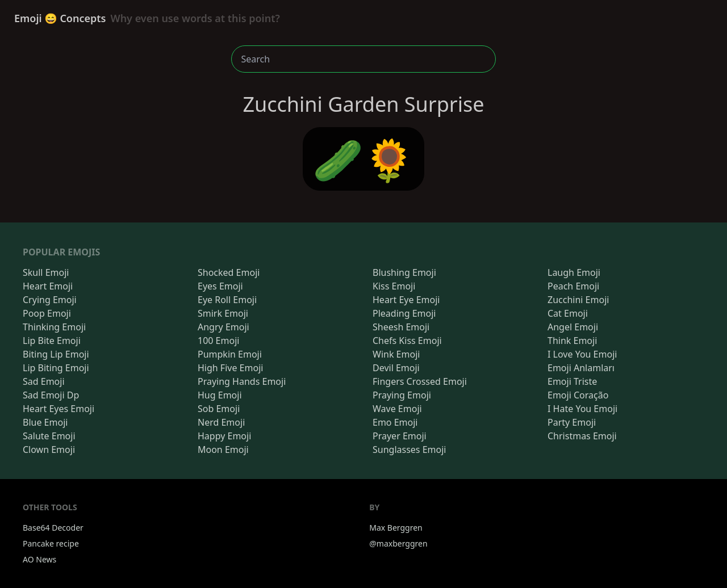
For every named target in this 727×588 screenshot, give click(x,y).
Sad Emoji (44, 381)
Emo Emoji (395, 422)
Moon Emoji (223, 450)
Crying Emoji (50, 300)
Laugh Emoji (574, 272)
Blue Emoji (45, 422)
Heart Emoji (48, 286)
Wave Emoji (397, 409)
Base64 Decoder (53, 528)
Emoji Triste (572, 381)
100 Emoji (218, 341)
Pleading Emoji (404, 313)
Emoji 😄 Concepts (147, 18)
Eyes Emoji (220, 286)
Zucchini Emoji (578, 300)
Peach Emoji (573, 286)
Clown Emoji (49, 450)
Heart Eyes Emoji (59, 409)
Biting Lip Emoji (56, 354)
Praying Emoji (402, 395)
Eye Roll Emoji (227, 300)
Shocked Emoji (229, 272)
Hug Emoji (220, 395)
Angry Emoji (223, 327)
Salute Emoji (49, 436)
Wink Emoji (396, 354)
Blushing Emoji (404, 272)
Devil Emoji (396, 368)
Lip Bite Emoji (52, 341)
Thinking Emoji (54, 327)
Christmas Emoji (582, 436)
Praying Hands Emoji (242, 381)
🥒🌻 (363, 159)
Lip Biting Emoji (56, 368)
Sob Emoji (219, 409)
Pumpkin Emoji (230, 354)
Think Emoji (572, 341)
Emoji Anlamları (581, 368)
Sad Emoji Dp (51, 395)
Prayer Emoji (400, 436)
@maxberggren (398, 543)
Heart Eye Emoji (406, 300)
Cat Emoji (568, 313)
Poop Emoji (47, 313)
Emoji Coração (578, 395)
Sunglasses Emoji (409, 450)
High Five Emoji (230, 368)
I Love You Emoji (582, 354)
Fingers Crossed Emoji (420, 381)
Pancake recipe (51, 543)
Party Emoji (572, 422)
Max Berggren (396, 528)
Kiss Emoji (394, 286)
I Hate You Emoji (582, 409)
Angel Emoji (573, 327)
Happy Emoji (224, 436)
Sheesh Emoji (401, 327)
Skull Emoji (46, 272)
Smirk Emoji (223, 313)
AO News (39, 559)
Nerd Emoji (221, 422)
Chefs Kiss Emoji (407, 341)
